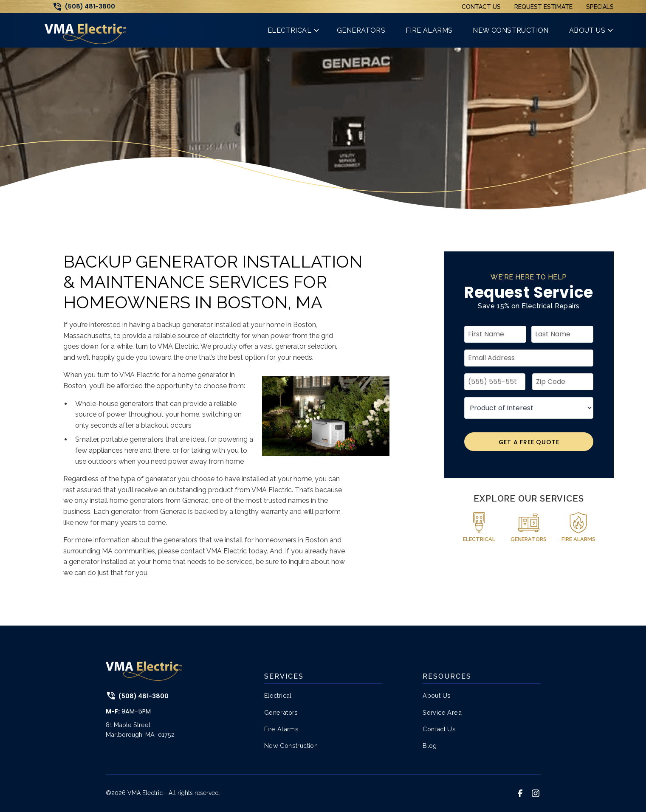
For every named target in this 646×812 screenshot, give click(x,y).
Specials (600, 7)
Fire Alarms (281, 729)
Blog (430, 746)
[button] (292, 30)
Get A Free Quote (529, 442)
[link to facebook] (520, 793)
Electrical (278, 695)
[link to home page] (85, 30)
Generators (281, 712)
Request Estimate (543, 7)
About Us (437, 695)
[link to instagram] (536, 793)
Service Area (442, 712)
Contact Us (481, 7)
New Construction (291, 746)
